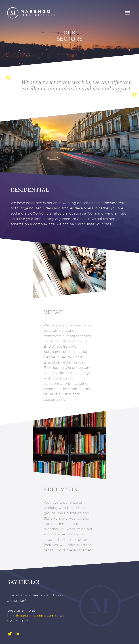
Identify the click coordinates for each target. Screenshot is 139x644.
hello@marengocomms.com (31, 616)
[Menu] (128, 13)
